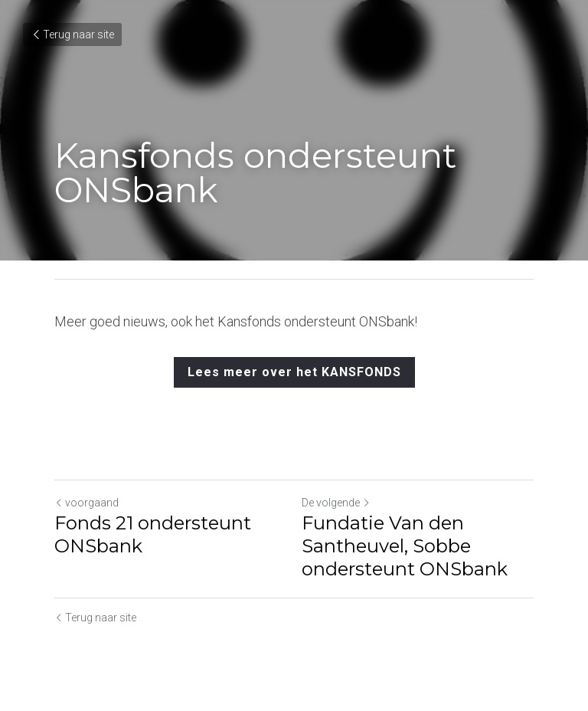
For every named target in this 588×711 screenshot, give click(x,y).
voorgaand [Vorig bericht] (87, 503)
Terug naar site (72, 34)
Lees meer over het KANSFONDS (294, 372)
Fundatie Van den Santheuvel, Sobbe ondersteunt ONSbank (405, 546)
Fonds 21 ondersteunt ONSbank (153, 534)
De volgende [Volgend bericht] (336, 503)
